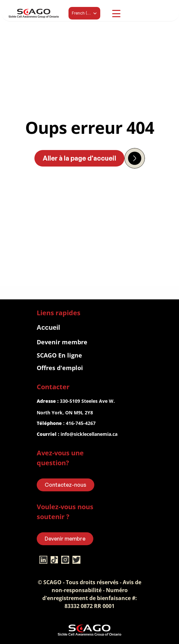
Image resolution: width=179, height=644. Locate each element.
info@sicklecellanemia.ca (89, 434)
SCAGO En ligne (59, 355)
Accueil (48, 327)
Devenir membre (62, 342)
